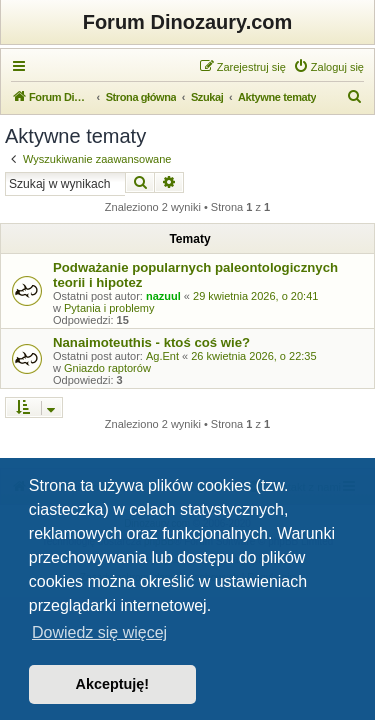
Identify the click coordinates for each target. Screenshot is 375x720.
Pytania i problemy (109, 308)
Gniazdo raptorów (107, 368)
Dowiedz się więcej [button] (99, 632)
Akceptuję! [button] (113, 684)
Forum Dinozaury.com (188, 22)
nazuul (163, 296)
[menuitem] (328, 67)
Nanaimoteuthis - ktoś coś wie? (151, 342)
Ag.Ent (162, 356)
